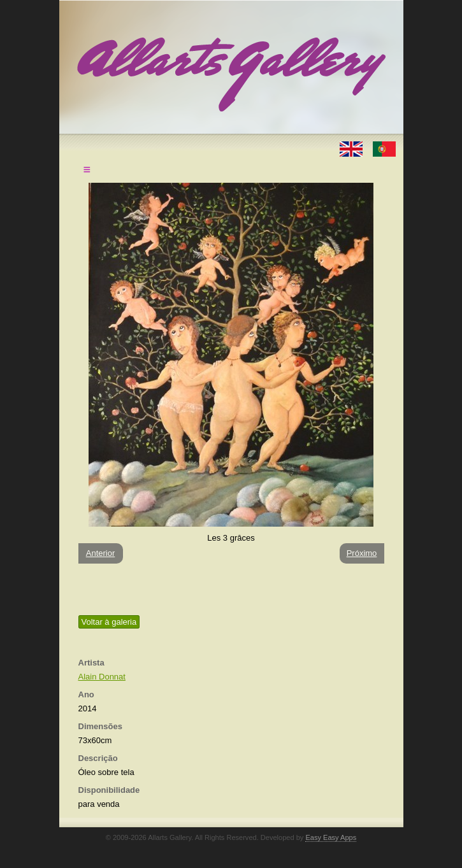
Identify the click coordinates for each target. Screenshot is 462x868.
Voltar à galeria (109, 622)
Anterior (101, 553)
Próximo (362, 553)
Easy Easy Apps (331, 837)
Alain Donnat (102, 677)
